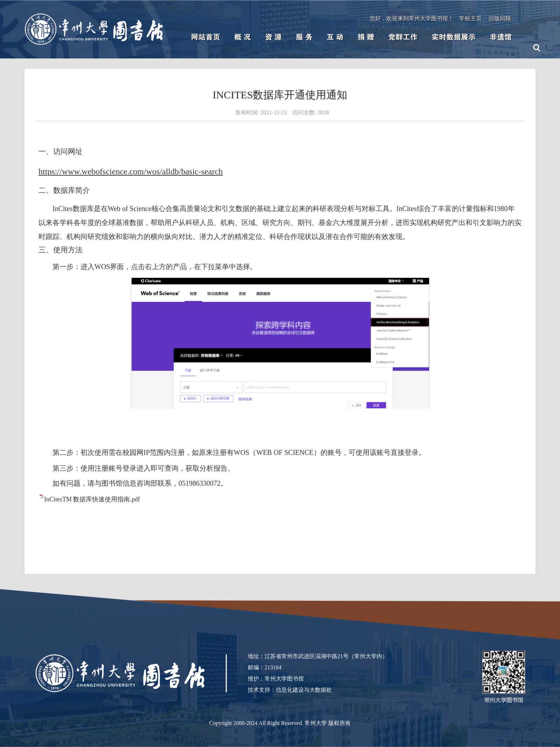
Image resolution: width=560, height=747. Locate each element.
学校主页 (470, 18)
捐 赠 (366, 37)
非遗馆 (501, 37)
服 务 (304, 37)
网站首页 (205, 37)
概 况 (243, 37)
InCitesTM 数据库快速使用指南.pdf (92, 499)
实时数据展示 (454, 37)
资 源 (273, 37)
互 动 (335, 37)
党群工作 (403, 37)
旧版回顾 (500, 18)
